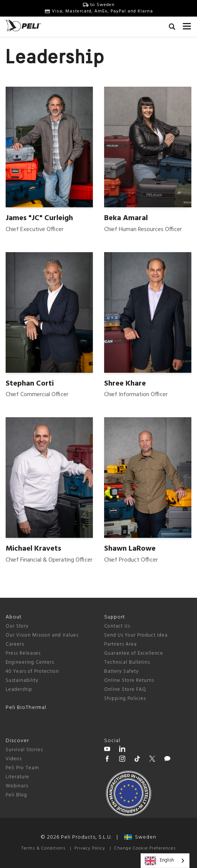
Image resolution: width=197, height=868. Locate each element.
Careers (15, 644)
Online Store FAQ (125, 690)
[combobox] (165, 861)
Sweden (140, 837)
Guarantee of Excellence (134, 653)
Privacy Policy (90, 848)
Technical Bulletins (127, 662)
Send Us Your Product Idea (136, 635)
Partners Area (120, 644)
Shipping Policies (125, 699)
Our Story (17, 626)
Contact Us (117, 626)
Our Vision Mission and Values (42, 635)
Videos (14, 759)
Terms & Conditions (43, 848)
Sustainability (22, 680)
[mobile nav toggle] (187, 24)
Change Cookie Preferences (145, 848)
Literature (17, 777)
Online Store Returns (129, 680)
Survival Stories (24, 750)
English (159, 861)
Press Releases (23, 653)
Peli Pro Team (22, 768)
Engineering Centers (30, 662)
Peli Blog (16, 795)
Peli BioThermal (26, 708)
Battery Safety (121, 671)
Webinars (17, 786)
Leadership (19, 690)
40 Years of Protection (32, 671)
